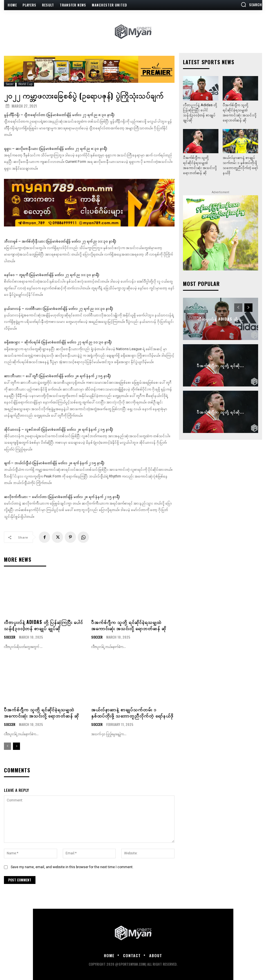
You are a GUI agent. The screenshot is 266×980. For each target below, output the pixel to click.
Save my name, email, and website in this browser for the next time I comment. (72, 867)
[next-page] (16, 746)
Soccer (10, 84)
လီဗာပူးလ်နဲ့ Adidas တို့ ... (220, 319)
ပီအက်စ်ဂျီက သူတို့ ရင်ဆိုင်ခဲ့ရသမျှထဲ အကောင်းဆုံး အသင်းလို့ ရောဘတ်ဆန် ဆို (129, 625)
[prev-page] (7, 746)
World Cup (25, 84)
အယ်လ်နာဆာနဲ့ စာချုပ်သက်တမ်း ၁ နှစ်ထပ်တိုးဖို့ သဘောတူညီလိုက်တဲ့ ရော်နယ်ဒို (132, 712)
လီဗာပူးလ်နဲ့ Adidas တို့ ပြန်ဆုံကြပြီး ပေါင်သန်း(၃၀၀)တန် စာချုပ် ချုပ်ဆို (43, 625)
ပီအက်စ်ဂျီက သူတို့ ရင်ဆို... (220, 365)
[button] (251, 5)
